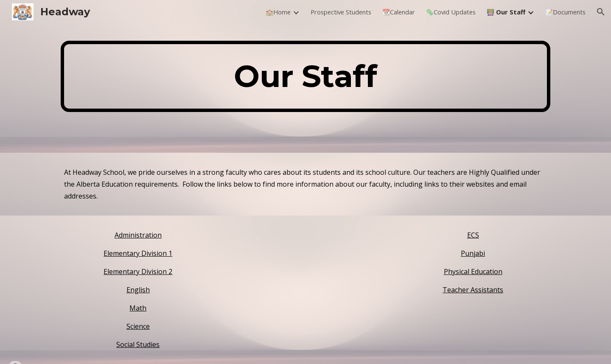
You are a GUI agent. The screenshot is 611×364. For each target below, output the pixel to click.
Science (138, 326)
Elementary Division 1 (138, 253)
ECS (473, 235)
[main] (305, 76)
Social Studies (138, 344)
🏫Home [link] (278, 12)
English (138, 290)
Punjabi (473, 253)
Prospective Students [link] (341, 12)
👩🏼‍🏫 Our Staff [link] (506, 12)
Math (138, 308)
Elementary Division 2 (138, 272)
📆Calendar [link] (399, 12)
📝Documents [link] (565, 12)
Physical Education (473, 272)
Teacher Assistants (473, 290)
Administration (138, 235)
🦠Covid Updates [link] (451, 12)
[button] (601, 12)
